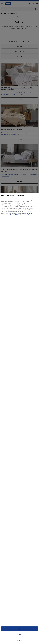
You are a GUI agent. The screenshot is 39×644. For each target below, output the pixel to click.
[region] (19, 419)
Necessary (19, 640)
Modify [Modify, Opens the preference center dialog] (19, 635)
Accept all (19, 629)
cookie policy (27, 215)
